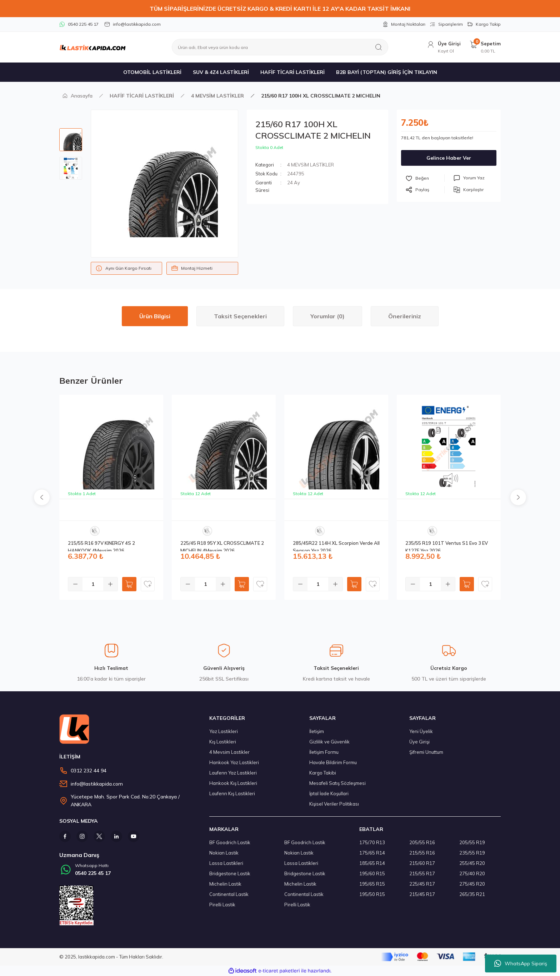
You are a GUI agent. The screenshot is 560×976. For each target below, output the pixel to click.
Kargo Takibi (323, 773)
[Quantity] (93, 584)
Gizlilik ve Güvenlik (329, 742)
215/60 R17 (422, 863)
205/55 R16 (422, 842)
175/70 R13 (372, 842)
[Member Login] (444, 47)
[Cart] (485, 47)
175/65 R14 (372, 853)
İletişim (317, 731)
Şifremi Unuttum (426, 752)
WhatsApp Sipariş (521, 963)
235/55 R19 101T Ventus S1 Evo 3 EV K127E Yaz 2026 (447, 546)
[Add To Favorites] (425, 178)
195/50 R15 (372, 894)
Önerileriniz (405, 316)
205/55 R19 (472, 842)
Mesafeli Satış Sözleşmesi (337, 783)
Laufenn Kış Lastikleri (232, 793)
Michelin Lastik (225, 884)
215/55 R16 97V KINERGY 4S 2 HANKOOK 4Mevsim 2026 (101, 546)
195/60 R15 (372, 873)
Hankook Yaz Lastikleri (234, 762)
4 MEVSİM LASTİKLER (311, 165)
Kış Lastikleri (223, 742)
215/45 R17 (422, 894)
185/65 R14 (372, 863)
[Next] (518, 497)
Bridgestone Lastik (230, 873)
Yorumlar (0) (327, 316)
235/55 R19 (472, 853)
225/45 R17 (422, 884)
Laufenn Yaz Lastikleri (233, 773)
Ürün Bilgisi (155, 316)
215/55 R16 (422, 853)
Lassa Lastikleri (226, 863)
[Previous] (42, 497)
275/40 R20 (472, 873)
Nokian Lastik (224, 853)
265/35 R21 (472, 894)
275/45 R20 (472, 884)
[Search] (280, 47)
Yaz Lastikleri (224, 731)
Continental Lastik (229, 894)
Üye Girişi (419, 742)
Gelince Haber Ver (449, 158)
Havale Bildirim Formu (333, 762)
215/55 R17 (422, 873)
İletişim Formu (324, 752)
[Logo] (92, 47)
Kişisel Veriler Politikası (334, 804)
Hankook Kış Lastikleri (233, 783)
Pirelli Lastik (222, 905)
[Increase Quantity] (110, 584)
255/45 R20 (472, 863)
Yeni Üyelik (421, 731)
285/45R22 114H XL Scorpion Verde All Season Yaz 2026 (336, 546)
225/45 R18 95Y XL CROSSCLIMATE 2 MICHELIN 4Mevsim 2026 (222, 546)
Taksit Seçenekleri (240, 316)
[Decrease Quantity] (75, 584)
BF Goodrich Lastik (230, 842)
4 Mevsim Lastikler (229, 752)
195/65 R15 (372, 884)
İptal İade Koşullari (329, 793)
